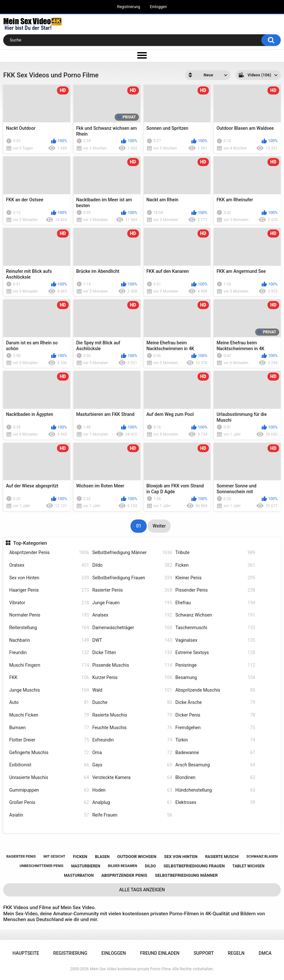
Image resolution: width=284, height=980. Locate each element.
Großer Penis (49, 802)
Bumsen (49, 728)
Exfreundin (132, 740)
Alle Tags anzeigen (142, 890)
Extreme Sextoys (216, 653)
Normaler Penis (49, 615)
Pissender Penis (216, 590)
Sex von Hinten (49, 578)
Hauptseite (26, 953)
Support (204, 953)
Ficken (216, 565)
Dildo (132, 565)
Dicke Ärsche (216, 702)
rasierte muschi (222, 857)
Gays (132, 765)
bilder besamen (122, 866)
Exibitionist (49, 765)
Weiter (159, 526)
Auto (49, 702)
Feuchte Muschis (132, 728)
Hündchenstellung (216, 790)
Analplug (132, 802)
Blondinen (216, 778)
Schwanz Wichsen (216, 615)
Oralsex (49, 565)
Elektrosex (216, 802)
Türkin (216, 740)
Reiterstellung (49, 628)
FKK (49, 678)
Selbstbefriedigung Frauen (132, 578)
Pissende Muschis (132, 665)
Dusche (132, 702)
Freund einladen (160, 953)
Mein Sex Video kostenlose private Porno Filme (131, 969)
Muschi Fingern (49, 665)
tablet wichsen (249, 866)
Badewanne (216, 753)
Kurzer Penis (132, 678)
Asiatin (49, 815)
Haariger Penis (49, 590)
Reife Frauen (132, 815)
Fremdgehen (216, 728)
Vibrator (49, 603)
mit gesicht (54, 857)
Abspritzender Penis (49, 553)
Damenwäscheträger (132, 628)
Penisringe (216, 665)
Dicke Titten (132, 653)
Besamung (216, 678)
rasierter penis (21, 857)
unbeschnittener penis (41, 866)
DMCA (265, 953)
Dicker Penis (216, 715)
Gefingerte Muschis (49, 753)
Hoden (132, 790)
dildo (150, 866)
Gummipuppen (49, 790)
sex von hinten (181, 857)
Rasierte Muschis (132, 715)
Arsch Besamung (216, 765)
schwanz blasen (262, 857)
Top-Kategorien (30, 543)
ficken (80, 857)
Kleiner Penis (216, 578)
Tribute (216, 553)
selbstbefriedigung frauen (194, 866)
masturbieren (86, 866)
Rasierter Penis (132, 590)
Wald (132, 690)
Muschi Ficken (49, 715)
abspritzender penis (124, 875)
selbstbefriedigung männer (187, 875)
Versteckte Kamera (132, 778)
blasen (102, 857)
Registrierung (129, 7)
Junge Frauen (132, 603)
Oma (132, 753)
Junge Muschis (49, 690)
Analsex (132, 615)
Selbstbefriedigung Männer (132, 553)
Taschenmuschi (216, 628)
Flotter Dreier (49, 740)
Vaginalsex (216, 640)
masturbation (79, 875)
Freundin (49, 653)
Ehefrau (216, 603)
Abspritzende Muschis (216, 690)
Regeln (236, 953)
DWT (132, 640)
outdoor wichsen (137, 857)
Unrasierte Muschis (49, 778)
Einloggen (159, 7)
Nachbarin (49, 640)
